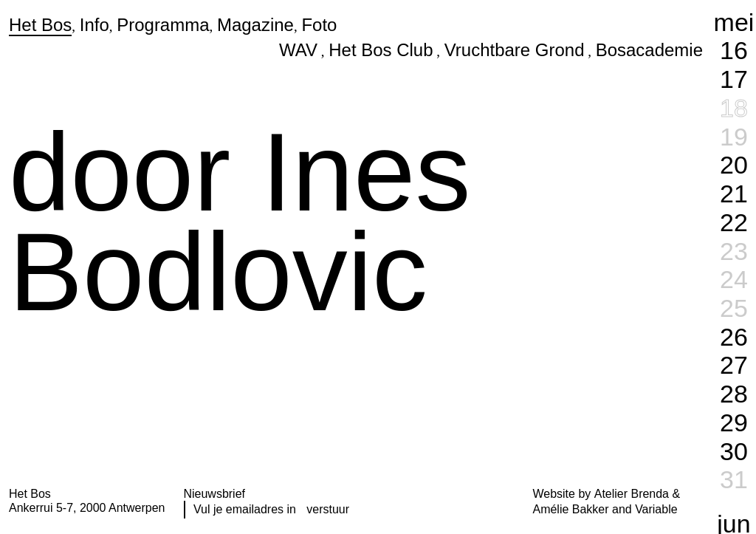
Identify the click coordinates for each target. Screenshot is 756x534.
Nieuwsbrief (215, 494)
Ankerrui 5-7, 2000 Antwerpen (87, 508)
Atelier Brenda (632, 494)
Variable (656, 509)
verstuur (328, 509)
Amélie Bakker (571, 509)
